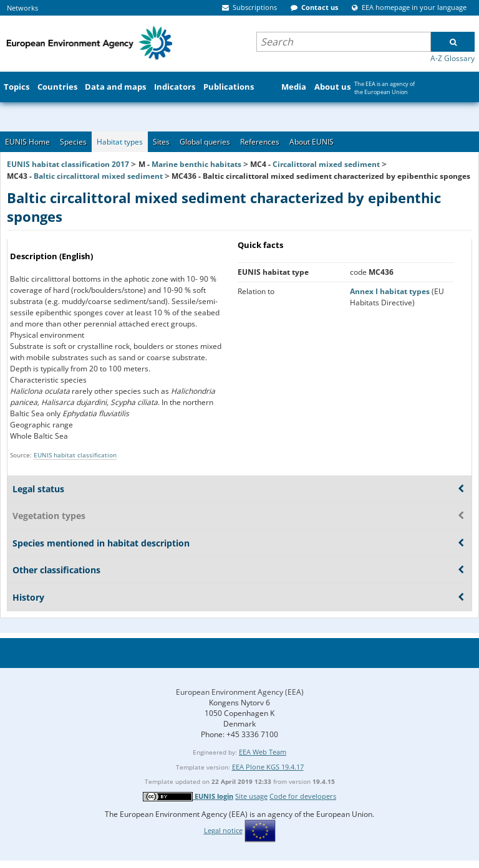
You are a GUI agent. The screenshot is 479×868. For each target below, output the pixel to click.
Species (73, 142)
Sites (161, 142)
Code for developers (303, 796)
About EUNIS (312, 142)
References (260, 142)
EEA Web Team (263, 752)
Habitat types (120, 142)
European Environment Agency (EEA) (240, 692)
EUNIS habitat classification (75, 455)
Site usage (251, 796)
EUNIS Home (27, 142)
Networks (22, 8)
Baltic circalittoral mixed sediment (98, 176)
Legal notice (223, 830)
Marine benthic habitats (196, 164)
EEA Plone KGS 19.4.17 (268, 767)
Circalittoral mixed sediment (326, 164)
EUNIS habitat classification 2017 (68, 164)
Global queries (205, 142)
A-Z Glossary (452, 58)
